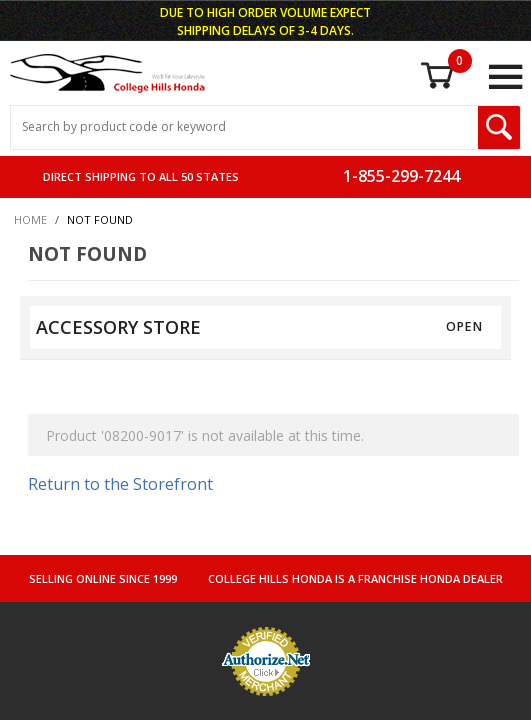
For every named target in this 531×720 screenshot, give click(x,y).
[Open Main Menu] (505, 77)
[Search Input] (244, 127)
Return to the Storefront (120, 484)
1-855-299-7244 (401, 176)
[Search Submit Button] (499, 127)
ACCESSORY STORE (118, 327)
